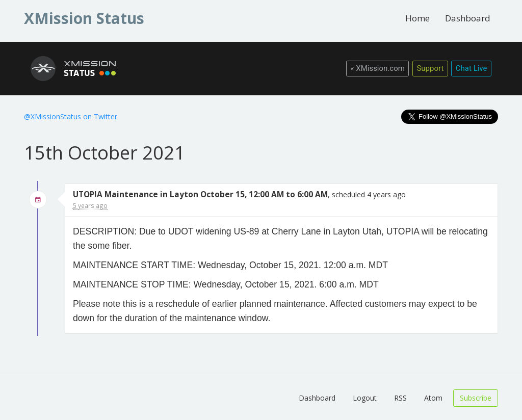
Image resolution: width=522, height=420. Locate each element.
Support (430, 68)
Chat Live (472, 68)
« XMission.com (377, 68)
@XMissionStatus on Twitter (71, 116)
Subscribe (476, 398)
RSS (400, 398)
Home (417, 18)
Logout (365, 398)
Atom (433, 398)
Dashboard (468, 18)
